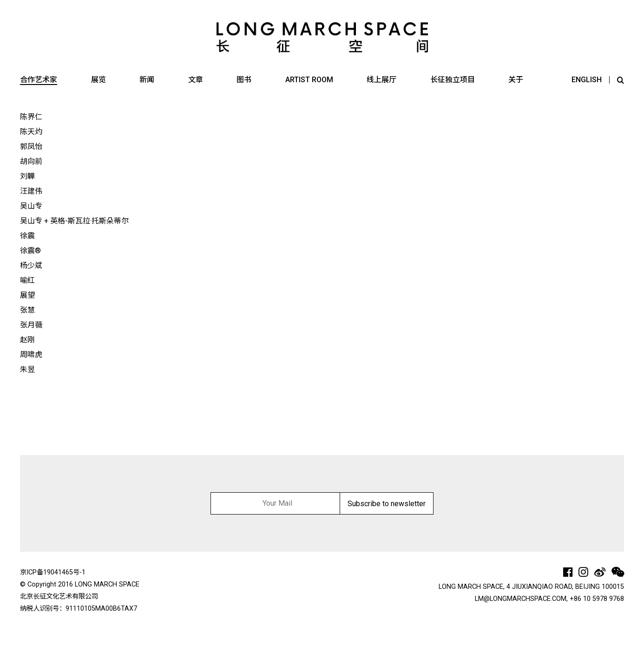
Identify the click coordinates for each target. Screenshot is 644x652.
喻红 (27, 280)
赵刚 (27, 340)
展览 (99, 80)
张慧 (27, 310)
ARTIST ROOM (309, 80)
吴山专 (31, 206)
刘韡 (27, 176)
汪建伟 (31, 191)
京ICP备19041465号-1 (53, 572)
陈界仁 (31, 117)
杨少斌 (31, 265)
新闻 (147, 80)
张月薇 (31, 325)
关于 (516, 80)
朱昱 (27, 369)
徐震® (30, 251)
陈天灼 (31, 132)
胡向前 (31, 161)
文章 (196, 80)
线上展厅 (381, 80)
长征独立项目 (453, 80)
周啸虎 (31, 355)
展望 (27, 295)
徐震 (27, 236)
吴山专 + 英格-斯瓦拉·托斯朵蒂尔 (74, 221)
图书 (244, 80)
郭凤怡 (31, 147)
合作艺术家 (39, 80)
